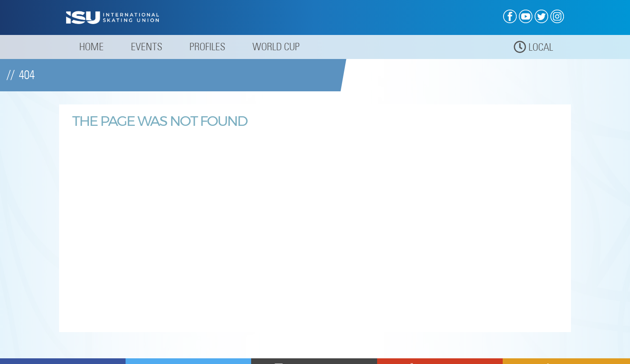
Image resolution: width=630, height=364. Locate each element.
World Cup (276, 47)
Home (91, 47)
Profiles (207, 47)
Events (147, 47)
